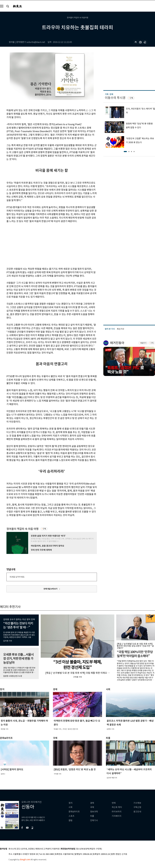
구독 (44, 529)
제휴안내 (39, 849)
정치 (71, 803)
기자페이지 (117, 816)
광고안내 (137, 812)
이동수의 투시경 (115, 98)
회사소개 (12, 849)
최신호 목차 (117, 807)
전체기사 (94, 820)
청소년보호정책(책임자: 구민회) (89, 849)
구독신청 (137, 807)
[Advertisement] (36, 245)
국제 (92, 807)
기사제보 (137, 803)
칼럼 (71, 820)
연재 (114, 803)
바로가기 (143, 343)
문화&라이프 (74, 812)
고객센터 (47, 849)
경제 (92, 803)
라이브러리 (117, 812)
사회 (71, 807)
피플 (92, 816)
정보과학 (94, 812)
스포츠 (71, 816)
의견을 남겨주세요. (17, 577)
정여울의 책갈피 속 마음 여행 (22, 529)
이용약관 (56, 849)
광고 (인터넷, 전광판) (26, 849)
